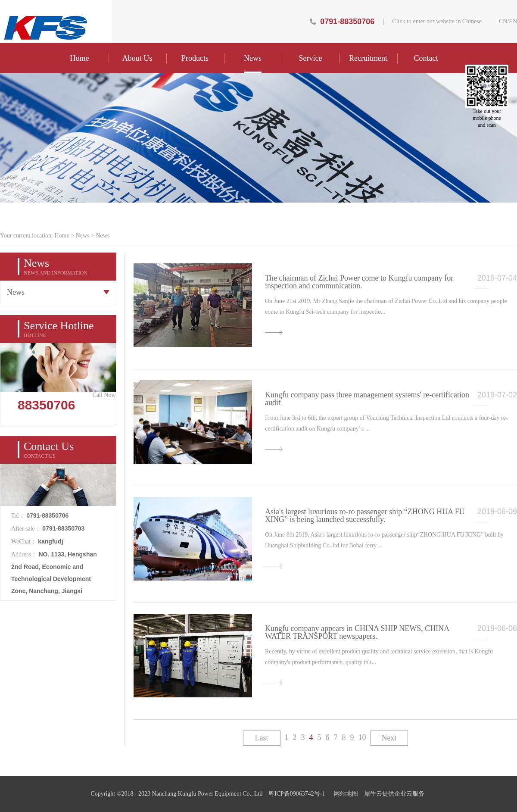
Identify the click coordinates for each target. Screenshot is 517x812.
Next (389, 738)
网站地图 (344, 794)
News (83, 236)
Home (80, 58)
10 (362, 737)
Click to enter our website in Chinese (437, 22)
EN (513, 22)
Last (262, 738)
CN (503, 22)
